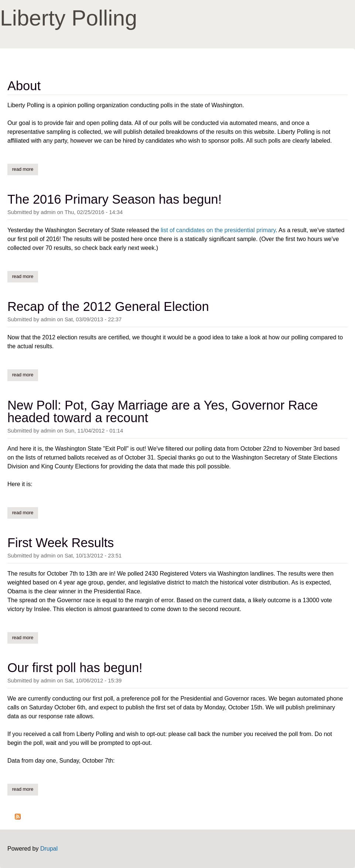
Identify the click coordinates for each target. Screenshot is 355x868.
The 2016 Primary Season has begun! (115, 199)
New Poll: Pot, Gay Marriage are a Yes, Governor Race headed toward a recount (163, 411)
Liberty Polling (69, 18)
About (24, 86)
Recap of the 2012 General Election (108, 306)
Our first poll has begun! (75, 668)
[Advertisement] (261, 18)
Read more (25, 169)
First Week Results (61, 543)
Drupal (49, 849)
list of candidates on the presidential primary (218, 230)
